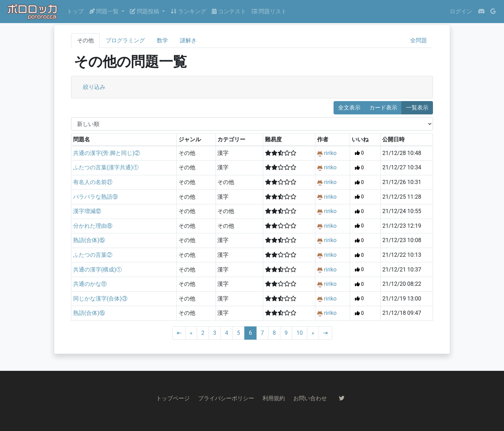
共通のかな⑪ (90, 284)
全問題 (419, 40)
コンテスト (229, 11)
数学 (162, 40)
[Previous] (191, 333)
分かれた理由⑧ (93, 226)
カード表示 (383, 108)
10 (300, 333)
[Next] (313, 333)
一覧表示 (417, 108)
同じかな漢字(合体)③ (100, 299)
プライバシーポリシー (226, 398)
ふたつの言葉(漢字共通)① (106, 167)
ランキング (188, 11)
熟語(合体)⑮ (89, 240)
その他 (85, 40)
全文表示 (349, 108)
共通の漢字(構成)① (97, 270)
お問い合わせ (310, 398)
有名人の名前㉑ (93, 182)
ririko (330, 153)
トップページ (173, 398)
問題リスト (269, 11)
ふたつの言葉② (93, 255)
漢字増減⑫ (87, 211)
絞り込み (94, 87)
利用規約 (274, 398)
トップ (75, 11)
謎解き (188, 40)
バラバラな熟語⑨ (96, 197)
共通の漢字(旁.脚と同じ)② (107, 153)
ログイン (461, 11)
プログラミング (125, 40)
